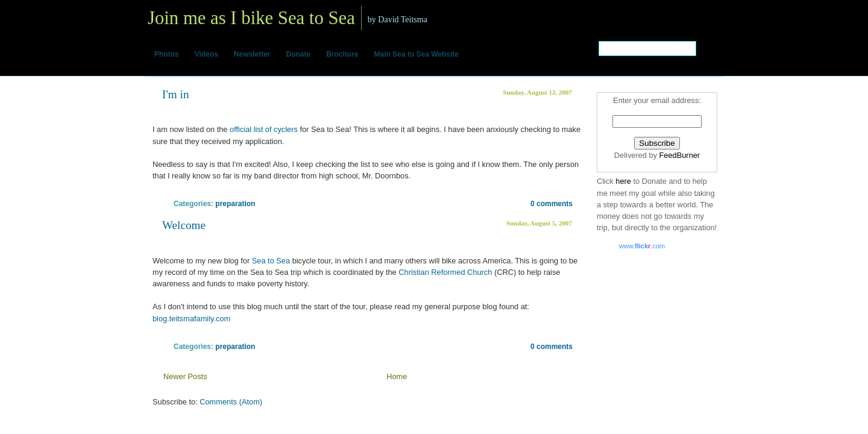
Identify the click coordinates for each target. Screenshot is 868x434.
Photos (167, 54)
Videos (206, 54)
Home (397, 376)
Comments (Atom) (231, 402)
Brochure (342, 54)
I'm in (176, 94)
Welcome (184, 225)
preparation (235, 204)
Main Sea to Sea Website (417, 54)
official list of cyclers (264, 129)
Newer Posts (185, 376)
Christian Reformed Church (446, 272)
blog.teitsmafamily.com (191, 319)
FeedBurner (680, 155)
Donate (299, 54)
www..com (642, 246)
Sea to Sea (271, 261)
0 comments (552, 204)
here (624, 181)
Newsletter (252, 54)
